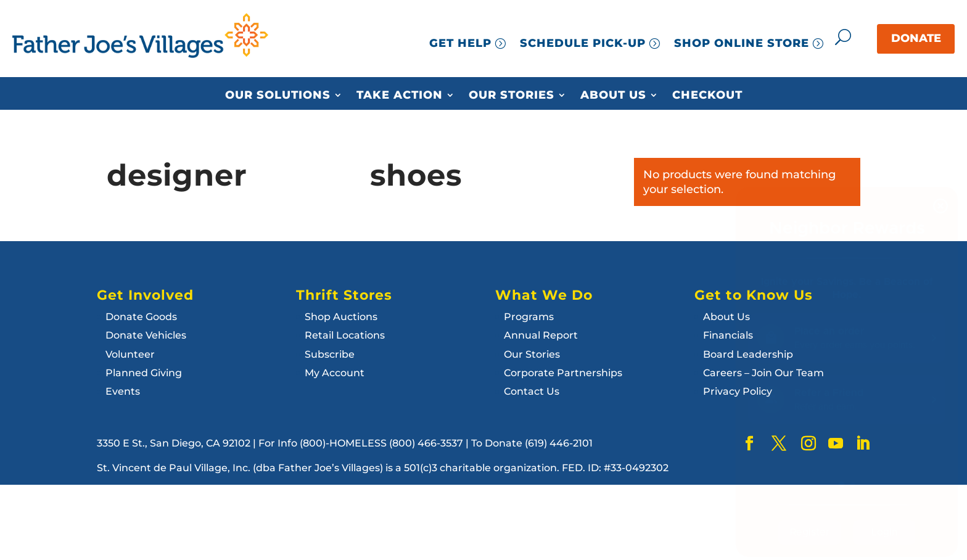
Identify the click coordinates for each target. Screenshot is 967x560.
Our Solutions (278, 96)
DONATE (916, 38)
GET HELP (460, 43)
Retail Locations (345, 335)
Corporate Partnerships (563, 373)
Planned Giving (144, 373)
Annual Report (541, 335)
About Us (613, 96)
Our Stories (512, 96)
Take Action (400, 96)
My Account (335, 373)
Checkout (707, 96)
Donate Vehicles (146, 335)
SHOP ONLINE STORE (742, 43)
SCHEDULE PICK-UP (583, 43)
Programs (529, 317)
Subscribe (330, 354)
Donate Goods (141, 317)
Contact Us (532, 391)
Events (123, 391)
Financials (728, 335)
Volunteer (130, 354)
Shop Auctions (341, 317)
